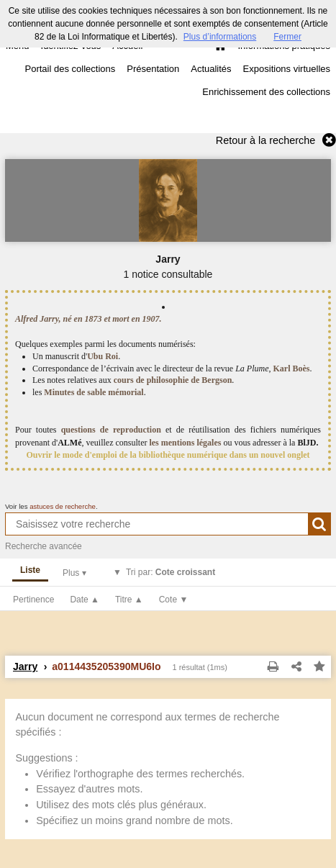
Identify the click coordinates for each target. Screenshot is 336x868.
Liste (30, 570)
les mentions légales (185, 443)
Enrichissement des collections (266, 92)
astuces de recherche (63, 506)
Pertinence (33, 600)
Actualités (211, 69)
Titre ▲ (129, 600)
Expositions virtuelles (287, 69)
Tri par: (171, 572)
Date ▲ (85, 600)
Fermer (287, 37)
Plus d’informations (220, 37)
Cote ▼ (174, 600)
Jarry (25, 666)
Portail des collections (71, 69)
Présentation (153, 69)
